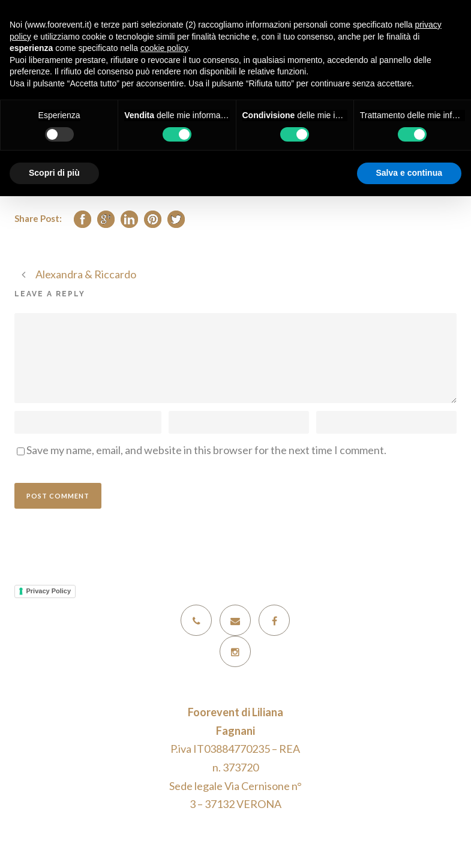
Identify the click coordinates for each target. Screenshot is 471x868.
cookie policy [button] (164, 48)
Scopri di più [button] (54, 173)
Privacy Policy (49, 591)
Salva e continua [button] (409, 173)
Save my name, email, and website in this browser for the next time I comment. (206, 450)
